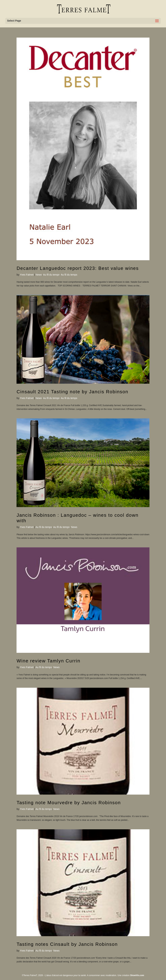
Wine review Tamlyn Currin (48, 661)
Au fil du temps (51, 275)
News (39, 275)
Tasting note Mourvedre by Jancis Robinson (69, 803)
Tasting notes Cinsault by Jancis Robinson (67, 944)
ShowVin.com (137, 975)
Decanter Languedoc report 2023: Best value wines (78, 268)
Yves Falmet (27, 275)
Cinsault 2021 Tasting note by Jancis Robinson (72, 392)
